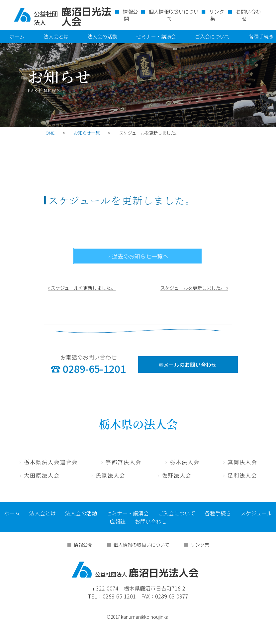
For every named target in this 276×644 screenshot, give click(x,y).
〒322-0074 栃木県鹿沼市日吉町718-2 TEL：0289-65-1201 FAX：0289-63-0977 (138, 592)
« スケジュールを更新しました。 (82, 288)
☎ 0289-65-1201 (88, 369)
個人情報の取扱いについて (141, 545)
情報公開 (130, 15)
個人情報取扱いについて (174, 15)
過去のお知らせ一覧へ (140, 256)
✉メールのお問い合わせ (188, 365)
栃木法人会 (185, 462)
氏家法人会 (111, 475)
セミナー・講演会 (156, 36)
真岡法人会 (242, 462)
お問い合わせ (248, 15)
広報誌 (118, 521)
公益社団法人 (46, 18)
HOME (48, 133)
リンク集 (217, 15)
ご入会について (212, 36)
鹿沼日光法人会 (135, 570)
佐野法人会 (177, 475)
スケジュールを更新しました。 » (194, 288)
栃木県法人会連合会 (51, 462)
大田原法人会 (42, 475)
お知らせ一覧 (87, 133)
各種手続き (218, 513)
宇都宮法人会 (124, 462)
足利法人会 (242, 475)
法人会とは (56, 36)
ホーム (17, 36)
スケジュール (256, 513)
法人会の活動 (102, 36)
